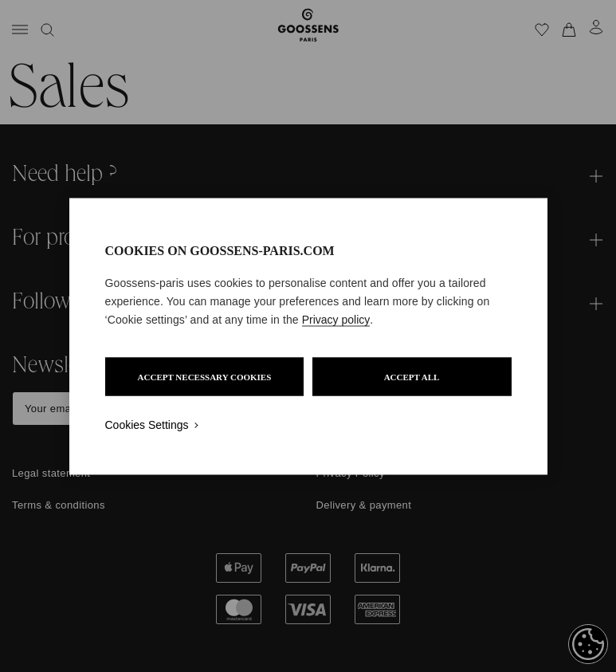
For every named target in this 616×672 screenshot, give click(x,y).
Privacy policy (336, 319)
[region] (308, 336)
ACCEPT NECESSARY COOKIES (205, 376)
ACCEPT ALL (412, 376)
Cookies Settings (147, 424)
